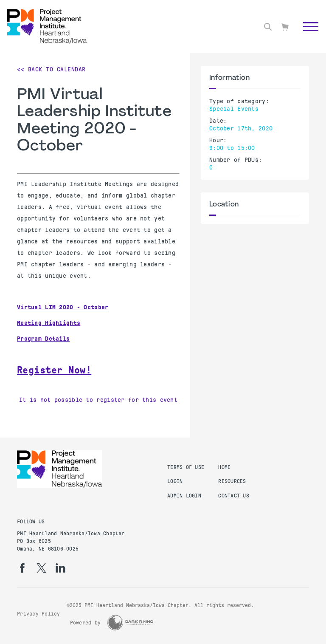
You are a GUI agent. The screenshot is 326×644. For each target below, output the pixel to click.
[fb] (22, 568)
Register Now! (54, 370)
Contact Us (234, 496)
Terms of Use (186, 467)
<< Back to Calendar (51, 69)
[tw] (41, 568)
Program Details (43, 339)
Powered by (86, 623)
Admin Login (184, 496)
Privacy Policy (39, 614)
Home (224, 467)
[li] (60, 568)
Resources (232, 481)
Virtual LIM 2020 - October (63, 307)
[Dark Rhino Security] (130, 623)
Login (175, 481)
